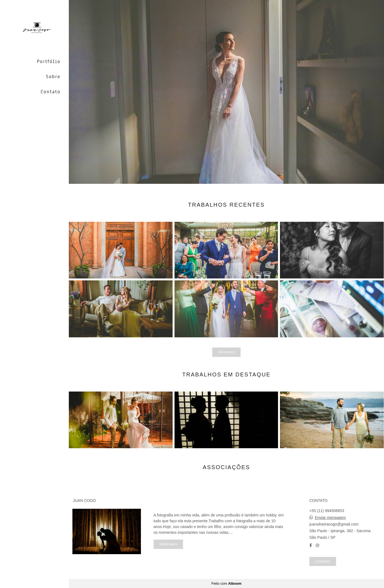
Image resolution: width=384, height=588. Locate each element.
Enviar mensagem (330, 518)
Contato (51, 92)
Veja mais (226, 352)
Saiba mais (168, 544)
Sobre (53, 76)
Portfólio (49, 61)
